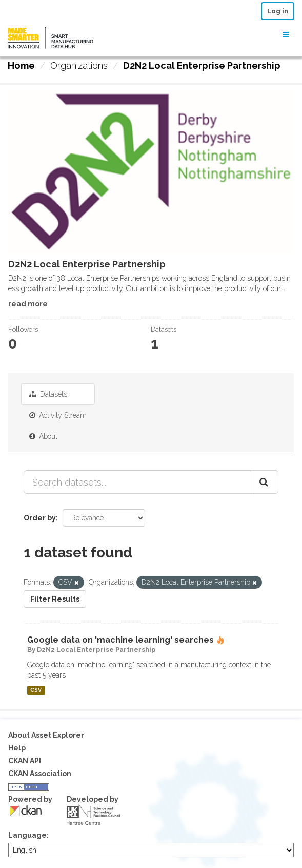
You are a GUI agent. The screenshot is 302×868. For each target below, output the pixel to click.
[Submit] (265, 482)
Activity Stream (58, 415)
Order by (40, 518)
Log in (278, 11)
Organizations (79, 65)
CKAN (26, 811)
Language (27, 835)
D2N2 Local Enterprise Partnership (202, 65)
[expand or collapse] (286, 34)
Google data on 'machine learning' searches (120, 640)
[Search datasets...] (137, 482)
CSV (36, 690)
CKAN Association (40, 774)
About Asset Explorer (46, 735)
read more (28, 304)
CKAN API (25, 761)
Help (17, 748)
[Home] (21, 66)
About (43, 436)
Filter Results (55, 599)
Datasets (48, 394)
